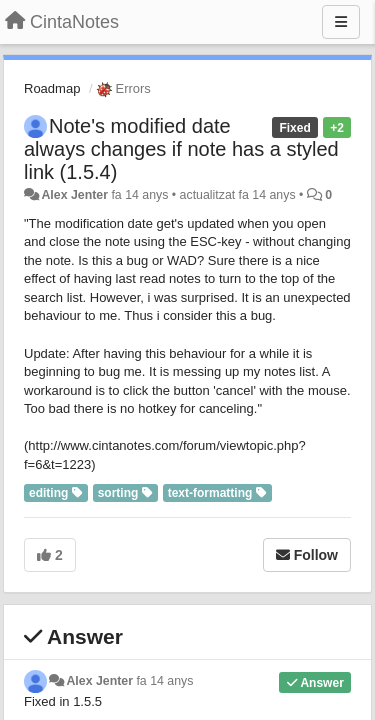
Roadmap (52, 88)
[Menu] (341, 22)
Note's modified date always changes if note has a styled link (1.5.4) (181, 149)
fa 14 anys (164, 681)
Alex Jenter (74, 195)
